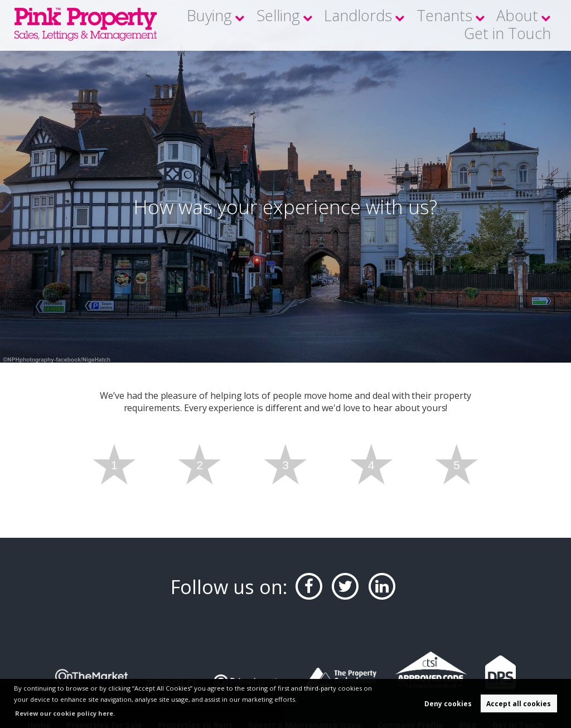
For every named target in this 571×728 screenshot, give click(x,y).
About (462, 25)
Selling (287, 25)
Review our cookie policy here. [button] (65, 713)
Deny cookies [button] (448, 704)
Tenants (408, 25)
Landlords (346, 25)
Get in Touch (525, 25)
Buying (234, 25)
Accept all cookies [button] (519, 704)
